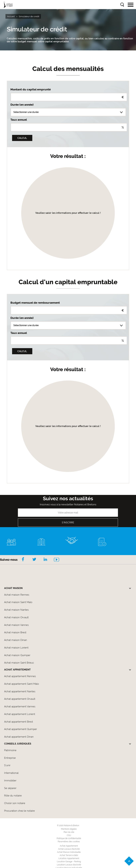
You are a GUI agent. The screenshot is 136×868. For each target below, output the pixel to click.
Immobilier (10, 781)
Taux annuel (19, 120)
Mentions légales (69, 829)
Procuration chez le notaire (19, 811)
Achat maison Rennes (17, 595)
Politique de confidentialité (69, 838)
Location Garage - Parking (69, 862)
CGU (69, 835)
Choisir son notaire (15, 803)
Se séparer (10, 788)
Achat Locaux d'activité (69, 849)
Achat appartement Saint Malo (22, 684)
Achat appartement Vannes (20, 707)
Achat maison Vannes (16, 625)
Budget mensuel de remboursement (35, 303)
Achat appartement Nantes (20, 691)
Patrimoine (10, 750)
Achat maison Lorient (16, 648)
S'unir (7, 765)
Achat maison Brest (15, 632)
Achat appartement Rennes (20, 676)
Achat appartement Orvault (20, 699)
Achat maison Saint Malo (18, 602)
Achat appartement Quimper (21, 729)
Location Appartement (69, 858)
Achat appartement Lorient (20, 714)
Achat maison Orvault (16, 617)
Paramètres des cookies (69, 842)
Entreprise (10, 758)
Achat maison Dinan (16, 640)
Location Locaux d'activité (69, 865)
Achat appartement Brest (19, 722)
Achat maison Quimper (17, 655)
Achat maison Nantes (16, 610)
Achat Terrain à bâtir (69, 855)
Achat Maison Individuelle (69, 852)
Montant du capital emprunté (31, 89)
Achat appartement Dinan (19, 737)
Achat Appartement (69, 846)
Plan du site (69, 832)
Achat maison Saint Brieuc (19, 663)
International (11, 773)
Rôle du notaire (13, 796)
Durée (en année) (22, 105)
